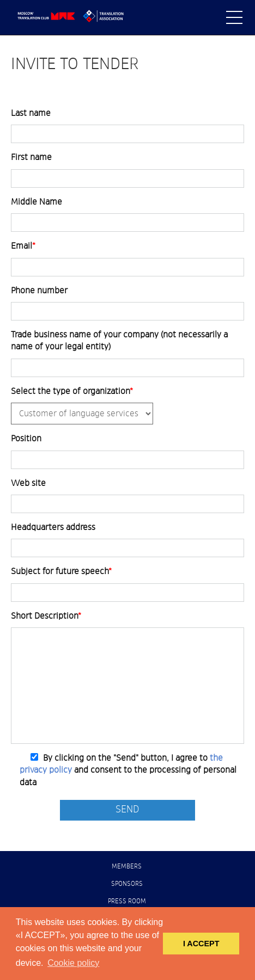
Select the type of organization (72, 391)
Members (127, 867)
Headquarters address (53, 527)
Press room (127, 902)
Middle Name (37, 202)
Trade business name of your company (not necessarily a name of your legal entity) (119, 341)
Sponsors (127, 884)
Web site (28, 483)
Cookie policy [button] (73, 963)
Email (23, 246)
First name (31, 157)
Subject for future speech (61, 571)
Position (26, 439)
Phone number (39, 291)
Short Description (46, 616)
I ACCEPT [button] (201, 944)
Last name (31, 113)
